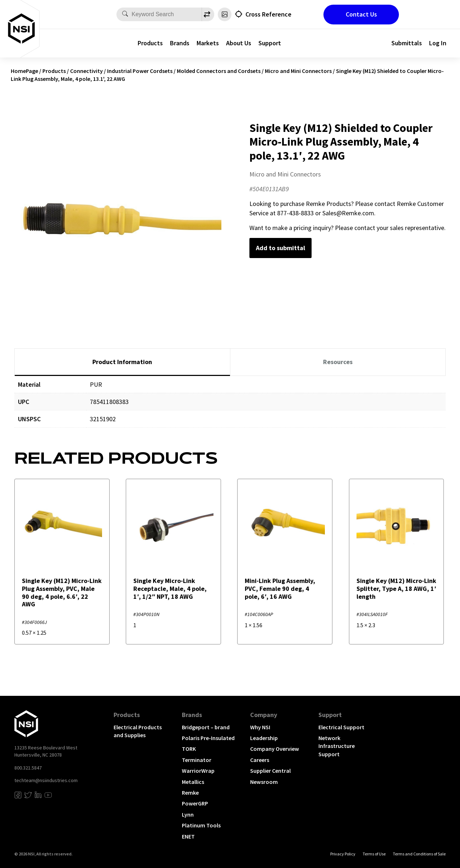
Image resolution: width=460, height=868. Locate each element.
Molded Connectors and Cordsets (219, 71)
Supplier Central (270, 771)
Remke (190, 793)
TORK (189, 749)
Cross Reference (268, 14)
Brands (180, 43)
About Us (239, 43)
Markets (208, 43)
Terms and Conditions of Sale (419, 854)
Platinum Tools (201, 825)
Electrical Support (341, 727)
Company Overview (275, 749)
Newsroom (264, 782)
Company (264, 715)
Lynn (188, 814)
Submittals (407, 43)
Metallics (193, 782)
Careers (260, 760)
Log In (438, 43)
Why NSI (260, 727)
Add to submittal (280, 248)
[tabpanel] (230, 407)
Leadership (264, 738)
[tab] (122, 362)
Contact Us (361, 14)
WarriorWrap (198, 771)
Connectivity (86, 71)
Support (270, 43)
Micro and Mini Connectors (298, 71)
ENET (188, 836)
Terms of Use (374, 854)
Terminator (197, 760)
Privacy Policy (343, 854)
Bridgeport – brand (206, 727)
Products (150, 43)
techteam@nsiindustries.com (46, 780)
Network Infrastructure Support (337, 746)
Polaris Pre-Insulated (208, 738)
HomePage (24, 71)
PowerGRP (195, 803)
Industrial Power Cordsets (140, 71)
